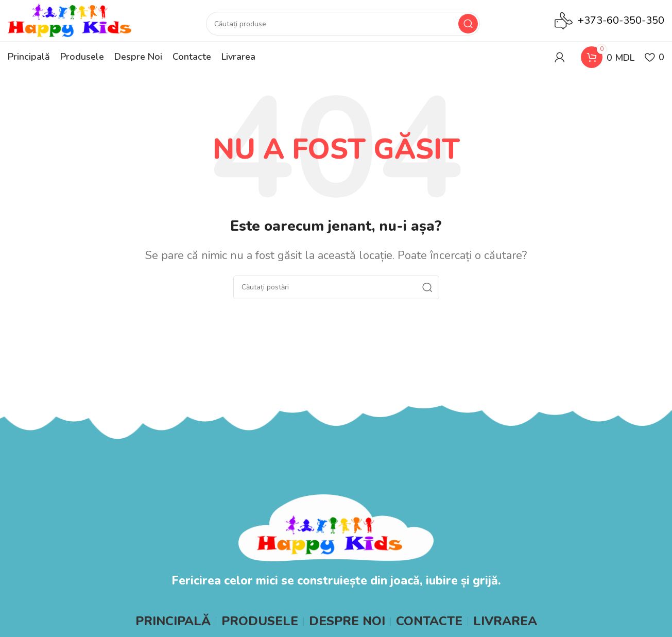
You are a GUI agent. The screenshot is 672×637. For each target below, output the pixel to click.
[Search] (343, 24)
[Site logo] (70, 20)
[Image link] (336, 527)
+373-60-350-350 (621, 20)
